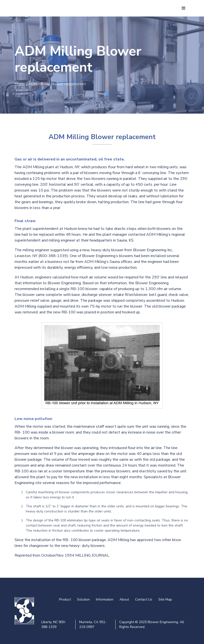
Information (105, 599)
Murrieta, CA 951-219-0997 (93, 624)
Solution (83, 599)
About (124, 599)
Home (20, 84)
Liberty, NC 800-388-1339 (54, 624)
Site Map (165, 599)
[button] (184, 8)
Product (65, 599)
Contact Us (144, 599)
